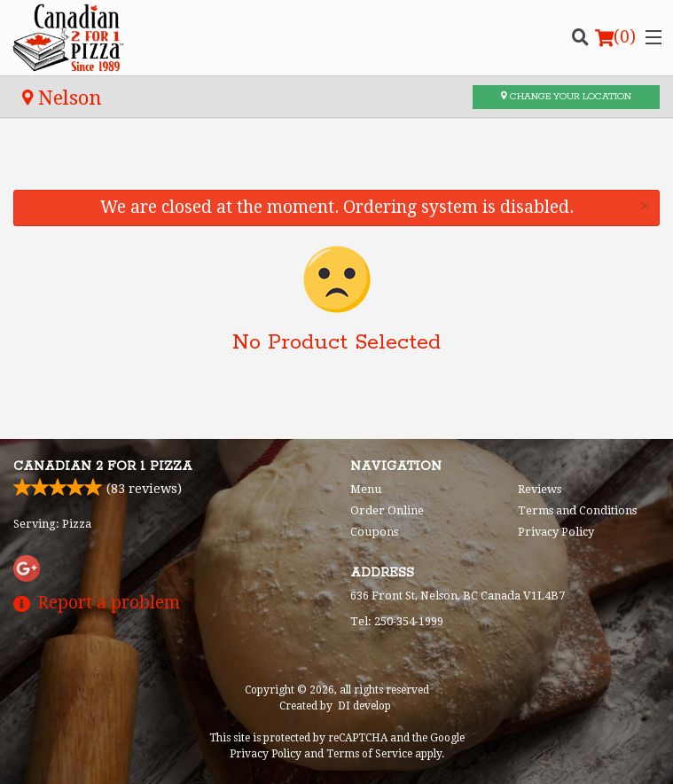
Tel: (397, 621)
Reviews (540, 489)
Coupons (374, 532)
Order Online (387, 510)
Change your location (566, 97)
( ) (615, 37)
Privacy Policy (556, 532)
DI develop (364, 706)
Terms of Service (369, 754)
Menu (366, 489)
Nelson (62, 98)
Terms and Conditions (577, 510)
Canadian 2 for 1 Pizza (103, 466)
